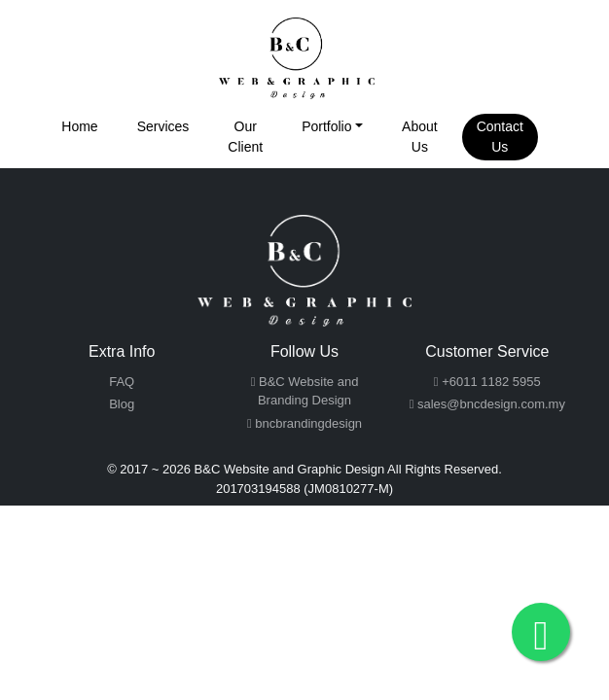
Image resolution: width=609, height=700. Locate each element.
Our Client (245, 137)
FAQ (122, 382)
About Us (420, 137)
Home (79, 126)
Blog (122, 404)
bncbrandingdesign (304, 423)
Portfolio (326, 126)
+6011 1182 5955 (487, 382)
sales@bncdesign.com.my (487, 404)
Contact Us (500, 137)
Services (163, 126)
